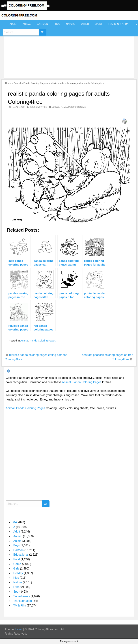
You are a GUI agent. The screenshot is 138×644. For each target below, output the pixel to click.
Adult (13, 24)
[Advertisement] (68, 47)
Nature (71, 24)
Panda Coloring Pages (35, 83)
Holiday (18, 573)
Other (85, 24)
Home (8, 83)
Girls (16, 569)
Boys (17, 545)
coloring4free (38, 107)
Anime (17, 541)
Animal (27, 24)
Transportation (118, 24)
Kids (16, 578)
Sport (99, 24)
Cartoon (42, 24)
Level (19, 629)
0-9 (15, 522)
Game (17, 564)
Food (57, 24)
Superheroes (22, 596)
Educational (21, 555)
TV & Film (20, 605)
